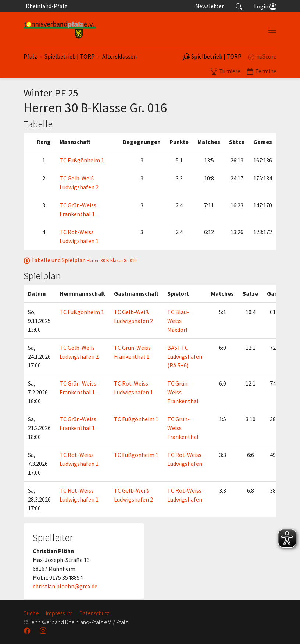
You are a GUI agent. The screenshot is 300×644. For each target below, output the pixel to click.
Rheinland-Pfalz (45, 6)
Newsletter (210, 6)
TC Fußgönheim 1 (82, 160)
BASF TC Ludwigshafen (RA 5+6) (185, 356)
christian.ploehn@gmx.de (65, 586)
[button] (239, 6)
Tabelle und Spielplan (80, 260)
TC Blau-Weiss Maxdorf (178, 321)
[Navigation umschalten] (272, 30)
